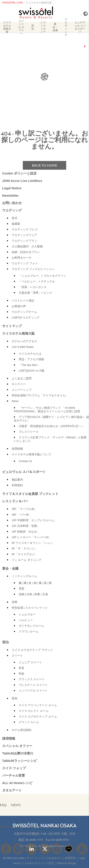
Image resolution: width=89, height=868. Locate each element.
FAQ (3, 805)
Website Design (67, 863)
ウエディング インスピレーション (33, 269)
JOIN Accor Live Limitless (22, 181)
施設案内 (17, 480)
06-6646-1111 (34, 840)
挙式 (15, 218)
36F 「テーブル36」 (24, 509)
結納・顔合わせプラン (26, 252)
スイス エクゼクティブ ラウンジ (32, 650)
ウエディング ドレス (25, 230)
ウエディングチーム (24, 312)
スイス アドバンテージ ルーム (38, 705)
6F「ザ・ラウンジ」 (25, 549)
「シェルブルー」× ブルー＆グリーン (42, 276)
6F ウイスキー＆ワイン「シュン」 (33, 543)
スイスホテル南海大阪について (31, 454)
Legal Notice (12, 188)
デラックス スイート (32, 679)
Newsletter (10, 195)
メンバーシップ (22, 390)
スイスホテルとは (30, 354)
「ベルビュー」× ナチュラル (37, 282)
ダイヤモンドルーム (31, 626)
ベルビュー (26, 620)
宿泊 (33, 27)
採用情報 (17, 449)
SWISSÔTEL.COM (12, 3)
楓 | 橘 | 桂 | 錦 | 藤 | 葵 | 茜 (35, 583)
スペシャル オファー (21, 27)
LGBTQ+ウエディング (26, 318)
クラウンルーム (29, 632)
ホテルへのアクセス (24, 341)
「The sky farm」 (29, 365)
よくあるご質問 (22, 379)
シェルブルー (27, 615)
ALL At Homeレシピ (17, 783)
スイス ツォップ (14, 768)
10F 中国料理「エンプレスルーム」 (34, 520)
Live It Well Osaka (23, 347)
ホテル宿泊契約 (22, 730)
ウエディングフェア (24, 235)
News (15, 401)
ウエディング (66, 27)
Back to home (45, 165)
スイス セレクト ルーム (34, 711)
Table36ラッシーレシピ (20, 761)
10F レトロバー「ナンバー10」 (31, 537)
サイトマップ (12, 326)
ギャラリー (19, 384)
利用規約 (17, 485)
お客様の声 (19, 306)
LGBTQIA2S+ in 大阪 (32, 371)
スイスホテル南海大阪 (39, 3)
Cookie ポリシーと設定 (19, 173)
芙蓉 (21, 589)
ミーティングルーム (24, 576)
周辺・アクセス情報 (31, 359)
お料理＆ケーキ (22, 258)
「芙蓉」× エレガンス (33, 287)
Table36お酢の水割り (18, 753)
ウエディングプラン (24, 241)
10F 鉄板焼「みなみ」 (26, 532)
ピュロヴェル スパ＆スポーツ (80, 27)
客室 (15, 699)
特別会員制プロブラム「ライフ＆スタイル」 (40, 395)
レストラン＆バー (43, 27)
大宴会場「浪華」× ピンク (35, 293)
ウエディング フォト (25, 263)
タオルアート (12, 790)
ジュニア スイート (30, 662)
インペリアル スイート (33, 691)
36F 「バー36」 (22, 515)
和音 (21, 668)
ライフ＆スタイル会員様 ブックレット (30, 494)
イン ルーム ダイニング (27, 560)
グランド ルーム (29, 722)
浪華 (15, 602)
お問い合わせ (12, 203)
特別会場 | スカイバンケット (30, 608)
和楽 (21, 674)
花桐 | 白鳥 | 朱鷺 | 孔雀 (33, 594)
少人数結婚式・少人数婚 (27, 246)
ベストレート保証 (23, 301)
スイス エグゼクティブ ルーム (38, 717)
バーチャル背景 (14, 775)
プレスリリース (29, 432)
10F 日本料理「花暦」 (26, 526)
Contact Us (25, 461)
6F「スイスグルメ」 (25, 554)
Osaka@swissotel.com (56, 846)
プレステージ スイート (33, 685)
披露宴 (16, 224)
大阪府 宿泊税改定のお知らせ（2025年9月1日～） (51, 426)
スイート (17, 656)
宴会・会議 (55, 27)
